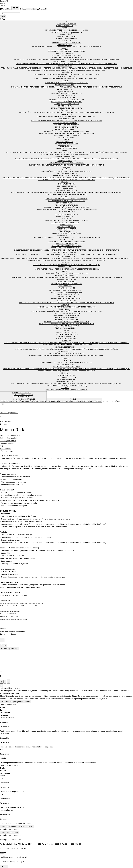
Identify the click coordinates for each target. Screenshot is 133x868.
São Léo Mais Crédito (8, 451)
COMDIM (66, 140)
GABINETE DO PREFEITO (65, 26)
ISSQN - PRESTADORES (65, 186)
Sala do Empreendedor (9, 413)
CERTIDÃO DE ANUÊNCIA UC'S (74, 121)
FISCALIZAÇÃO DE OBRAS (98, 112)
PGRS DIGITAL (79, 163)
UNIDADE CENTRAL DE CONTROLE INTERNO (89, 165)
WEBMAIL (84, 199)
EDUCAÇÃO (65, 72)
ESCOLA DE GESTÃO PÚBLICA (63, 43)
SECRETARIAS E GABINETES (66, 24)
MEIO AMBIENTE (65, 119)
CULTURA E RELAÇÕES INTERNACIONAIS (65, 58)
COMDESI (32, 64)
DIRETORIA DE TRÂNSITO (81, 159)
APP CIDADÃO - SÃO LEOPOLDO (65, 171)
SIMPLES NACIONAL (65, 106)
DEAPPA (99, 121)
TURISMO (40, 209)
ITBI (58, 178)
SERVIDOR (65, 197)
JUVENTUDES (19, 68)
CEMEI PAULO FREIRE (41, 74)
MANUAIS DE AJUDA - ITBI (67, 98)
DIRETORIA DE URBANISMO (80, 112)
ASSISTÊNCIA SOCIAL (65, 45)
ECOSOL (43, 64)
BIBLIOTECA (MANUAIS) (58, 192)
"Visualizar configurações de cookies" (16, 702)
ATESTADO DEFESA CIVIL (24, 159)
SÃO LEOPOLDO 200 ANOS (23, 60)
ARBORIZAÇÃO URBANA (84, 171)
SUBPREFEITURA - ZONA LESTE (40, 165)
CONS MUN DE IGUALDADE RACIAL (93, 70)
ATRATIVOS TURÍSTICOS (88, 209)
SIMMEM (76, 60)
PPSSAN (79, 47)
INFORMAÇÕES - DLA (66, 131)
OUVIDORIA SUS (115, 152)
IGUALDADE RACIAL (88, 68)
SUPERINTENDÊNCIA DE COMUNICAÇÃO (65, 32)
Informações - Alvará (8, 441)
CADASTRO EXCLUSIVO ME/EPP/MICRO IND (67, 55)
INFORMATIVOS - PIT (75, 93)
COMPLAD (111, 112)
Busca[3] (3, 5)
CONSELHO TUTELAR (39, 47)
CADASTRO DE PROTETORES (66, 148)
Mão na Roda (5, 421)
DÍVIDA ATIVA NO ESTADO (20, 87)
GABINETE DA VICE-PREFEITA (66, 39)
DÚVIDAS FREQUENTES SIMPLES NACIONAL (67, 108)
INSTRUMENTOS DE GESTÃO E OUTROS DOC (76, 155)
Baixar (3, 634)
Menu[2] (3, 3)
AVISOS (48, 83)
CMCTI (37, 64)
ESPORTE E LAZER (65, 76)
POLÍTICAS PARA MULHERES (65, 138)
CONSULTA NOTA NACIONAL (40, 192)
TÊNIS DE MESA (94, 79)
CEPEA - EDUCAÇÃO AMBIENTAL (53, 121)
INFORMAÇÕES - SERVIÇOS (65, 85)
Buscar (3, 17)
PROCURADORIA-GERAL (65, 142)
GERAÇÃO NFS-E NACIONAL (20, 192)
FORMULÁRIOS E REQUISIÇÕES (69, 152)
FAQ (86, 192)
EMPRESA (65, 182)
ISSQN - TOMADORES (54, 195)
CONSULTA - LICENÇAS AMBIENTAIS (66, 125)
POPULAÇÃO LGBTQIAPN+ (33, 68)
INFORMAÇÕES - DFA (52, 131)
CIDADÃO (65, 169)
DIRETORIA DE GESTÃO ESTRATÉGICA (57, 112)
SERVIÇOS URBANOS (65, 161)
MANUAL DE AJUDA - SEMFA (97, 192)
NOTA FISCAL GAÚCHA (71, 104)
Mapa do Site (43, 9)
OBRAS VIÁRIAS (59, 136)
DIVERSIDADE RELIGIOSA (47, 70)
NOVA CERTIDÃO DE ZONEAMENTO (31, 112)
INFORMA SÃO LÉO (67, 34)
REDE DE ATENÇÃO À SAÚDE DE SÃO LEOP (43, 152)
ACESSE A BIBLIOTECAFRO (105, 68)
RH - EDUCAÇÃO (94, 74)
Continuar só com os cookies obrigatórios (17, 826)
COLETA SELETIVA (68, 163)
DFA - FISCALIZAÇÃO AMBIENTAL (66, 127)
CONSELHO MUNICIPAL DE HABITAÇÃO (51, 117)
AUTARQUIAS (65, 49)
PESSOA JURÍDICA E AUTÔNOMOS (66, 205)
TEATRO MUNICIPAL (86, 60)
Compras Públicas (7, 443)
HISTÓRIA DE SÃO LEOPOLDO (54, 209)
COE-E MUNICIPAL (55, 74)
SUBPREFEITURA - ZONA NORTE (62, 165)
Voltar (4, 424)
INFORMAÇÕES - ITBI (65, 95)
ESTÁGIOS (77, 43)
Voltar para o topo (10, 649)
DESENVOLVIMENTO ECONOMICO (106, 64)
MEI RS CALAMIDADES (54, 64)
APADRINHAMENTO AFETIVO (91, 47)
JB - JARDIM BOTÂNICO (47, 133)
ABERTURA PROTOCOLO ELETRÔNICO (66, 176)
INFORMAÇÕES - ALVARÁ (65, 203)
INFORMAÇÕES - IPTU (65, 89)
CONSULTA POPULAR (72, 136)
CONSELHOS (66, 74)
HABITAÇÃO (65, 114)
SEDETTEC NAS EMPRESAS (72, 64)
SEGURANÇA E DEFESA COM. (65, 157)
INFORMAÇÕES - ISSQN (60, 93)
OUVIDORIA (49, 180)
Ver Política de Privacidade (11, 829)
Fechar (4, 645)
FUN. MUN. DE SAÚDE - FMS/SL (74, 51)
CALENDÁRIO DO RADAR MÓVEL (44, 159)
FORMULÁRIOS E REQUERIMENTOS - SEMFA (37, 178)
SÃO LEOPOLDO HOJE (72, 209)
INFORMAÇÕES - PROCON (54, 30)
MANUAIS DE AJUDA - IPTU (66, 91)
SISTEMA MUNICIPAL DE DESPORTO (76, 79)
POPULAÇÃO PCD (75, 68)
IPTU (55, 178)
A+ (28, 9)
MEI (60, 207)
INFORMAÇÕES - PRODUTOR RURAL (110, 87)
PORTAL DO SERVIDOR (73, 199)
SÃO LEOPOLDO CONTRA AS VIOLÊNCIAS (104, 159)
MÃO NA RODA (67, 207)
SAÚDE (65, 150)
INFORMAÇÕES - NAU (81, 131)
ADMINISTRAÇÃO (65, 41)
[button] (67, 22)
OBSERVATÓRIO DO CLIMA (85, 133)
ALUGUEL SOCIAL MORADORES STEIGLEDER (80, 117)
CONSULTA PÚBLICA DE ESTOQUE (16, 152)
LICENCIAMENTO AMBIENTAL (97, 178)
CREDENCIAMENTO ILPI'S (67, 47)
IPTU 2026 (92, 180)
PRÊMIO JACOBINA (8, 68)
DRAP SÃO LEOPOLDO (59, 83)
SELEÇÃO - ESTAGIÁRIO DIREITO (66, 144)
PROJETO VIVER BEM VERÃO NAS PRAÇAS (49, 79)
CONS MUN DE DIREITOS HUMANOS (69, 70)
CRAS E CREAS (52, 47)
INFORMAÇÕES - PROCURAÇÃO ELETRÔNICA (65, 100)
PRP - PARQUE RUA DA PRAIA (66, 133)
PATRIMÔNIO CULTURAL (65, 60)
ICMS (60, 184)
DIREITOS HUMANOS (65, 66)
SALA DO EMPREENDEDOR (57, 201)
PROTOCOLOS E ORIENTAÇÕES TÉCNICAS (95, 152)
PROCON (65, 28)
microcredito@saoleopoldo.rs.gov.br (16, 619)
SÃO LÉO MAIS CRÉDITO (80, 207)
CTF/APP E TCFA (91, 121)
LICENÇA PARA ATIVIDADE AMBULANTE (73, 178)
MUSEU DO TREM (50, 60)
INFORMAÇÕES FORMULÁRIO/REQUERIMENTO (65, 87)
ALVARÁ (19, 64)
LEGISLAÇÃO (59, 104)
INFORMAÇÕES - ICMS (89, 87)
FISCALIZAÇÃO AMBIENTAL (13, 178)
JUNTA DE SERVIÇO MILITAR (66, 36)
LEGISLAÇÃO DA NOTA (115, 192)
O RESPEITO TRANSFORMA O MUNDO (56, 68)
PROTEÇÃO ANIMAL (65, 146)
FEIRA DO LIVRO (38, 60)
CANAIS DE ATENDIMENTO (75, 192)
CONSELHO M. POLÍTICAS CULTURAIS (106, 60)
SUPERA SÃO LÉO (88, 64)
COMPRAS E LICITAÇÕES (65, 53)
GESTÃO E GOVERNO (65, 110)
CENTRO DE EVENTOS (56, 51)
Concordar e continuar (10, 832)
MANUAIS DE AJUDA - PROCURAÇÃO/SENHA (66, 102)
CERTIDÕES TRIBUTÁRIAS (65, 173)
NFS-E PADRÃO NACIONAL (65, 190)
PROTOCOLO (84, 180)
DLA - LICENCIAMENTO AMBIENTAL (65, 123)
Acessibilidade (7, 9)
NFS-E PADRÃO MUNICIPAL (67, 188)
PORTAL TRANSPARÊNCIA (67, 211)
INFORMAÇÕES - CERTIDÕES (39, 87)
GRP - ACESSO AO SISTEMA (55, 199)
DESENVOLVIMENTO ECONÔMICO (65, 62)
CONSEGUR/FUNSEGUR (64, 159)
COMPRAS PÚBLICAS (52, 207)
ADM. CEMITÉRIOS (55, 163)
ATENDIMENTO (36, 121)
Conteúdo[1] (4, 1)
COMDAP (25, 64)
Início (2, 404)
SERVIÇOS (66, 167)
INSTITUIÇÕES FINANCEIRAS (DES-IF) (74, 195)
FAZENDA (65, 81)
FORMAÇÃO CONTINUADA (80, 74)
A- (35, 9)
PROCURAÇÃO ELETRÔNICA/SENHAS (66, 180)
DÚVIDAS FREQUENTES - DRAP (77, 83)
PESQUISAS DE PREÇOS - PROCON (76, 30)
